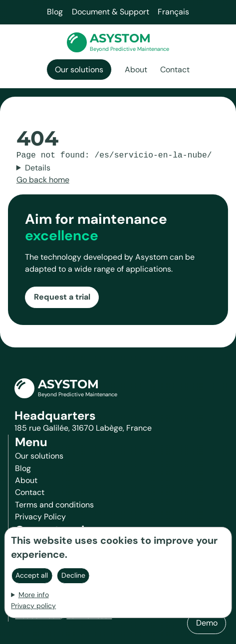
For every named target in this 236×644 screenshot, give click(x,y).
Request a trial (62, 297)
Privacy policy (33, 606)
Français (173, 12)
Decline (73, 575)
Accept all (32, 575)
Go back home (43, 180)
